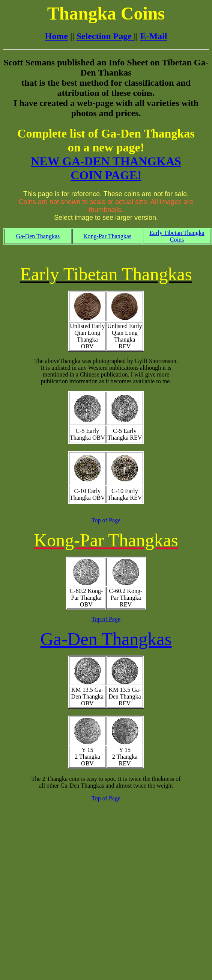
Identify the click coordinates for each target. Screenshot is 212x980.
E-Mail (153, 36)
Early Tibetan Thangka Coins (177, 236)
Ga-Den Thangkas (38, 236)
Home (56, 36)
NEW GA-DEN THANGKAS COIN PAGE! (106, 168)
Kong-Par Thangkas (107, 236)
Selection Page (105, 36)
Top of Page (106, 520)
